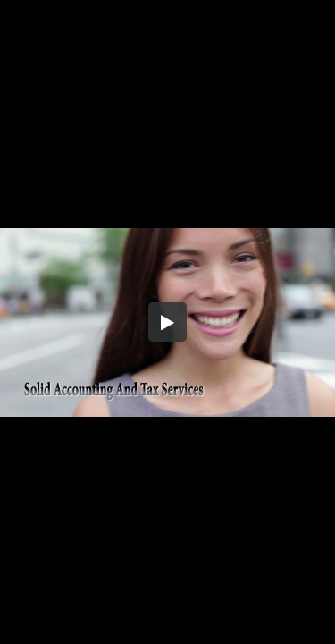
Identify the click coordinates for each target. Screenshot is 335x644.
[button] (168, 322)
